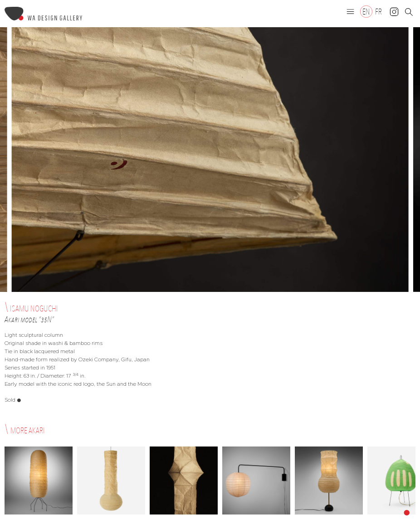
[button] (351, 11)
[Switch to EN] (366, 12)
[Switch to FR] (378, 12)
